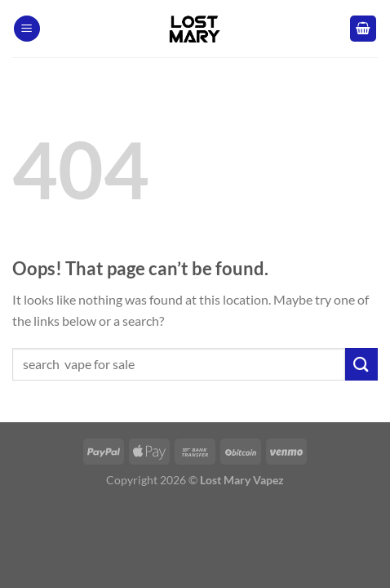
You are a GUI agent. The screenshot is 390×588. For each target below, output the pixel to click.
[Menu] (27, 29)
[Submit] (361, 364)
